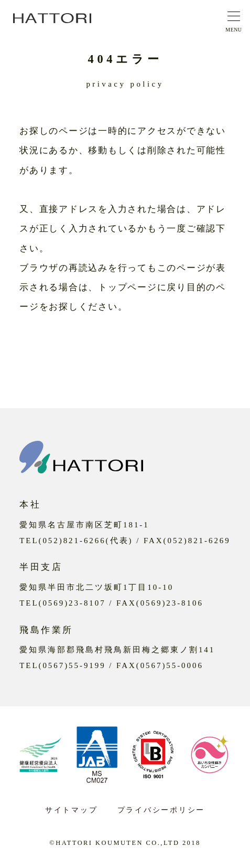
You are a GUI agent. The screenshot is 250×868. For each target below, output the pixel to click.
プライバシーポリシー (161, 810)
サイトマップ (71, 810)
